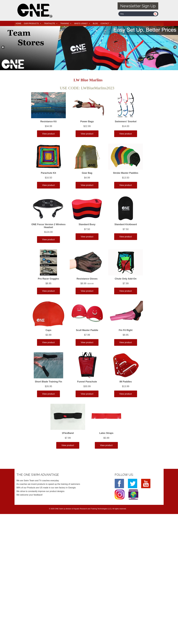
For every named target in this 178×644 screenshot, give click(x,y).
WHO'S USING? (82, 23)
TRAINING (66, 23)
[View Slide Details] (89, 48)
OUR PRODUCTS (33, 23)
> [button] (175, 47)
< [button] (3, 47)
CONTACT (106, 23)
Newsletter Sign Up (138, 6)
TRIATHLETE (51, 23)
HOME (19, 23)
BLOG (95, 23)
